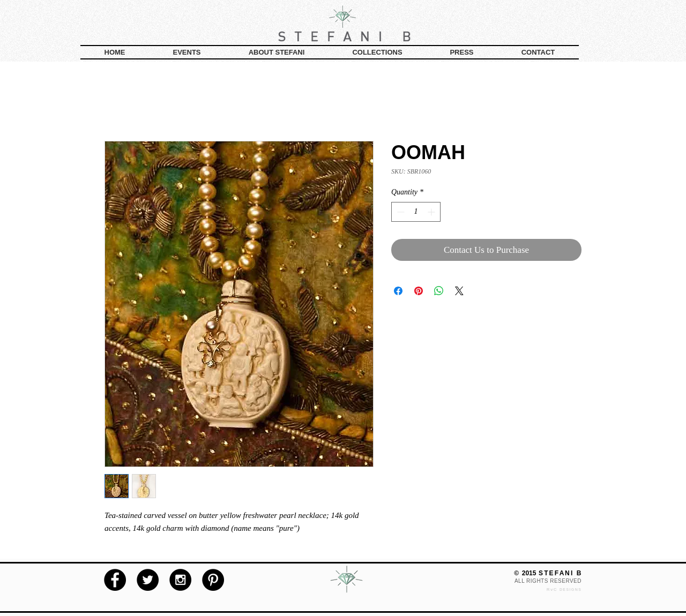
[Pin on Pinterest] (419, 291)
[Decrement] (400, 212)
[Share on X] (459, 291)
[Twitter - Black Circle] (148, 580)
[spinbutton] (416, 212)
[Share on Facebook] (398, 291)
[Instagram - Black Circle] (180, 580)
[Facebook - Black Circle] (115, 580)
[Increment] (432, 212)
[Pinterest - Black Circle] (213, 580)
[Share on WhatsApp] (439, 291)
